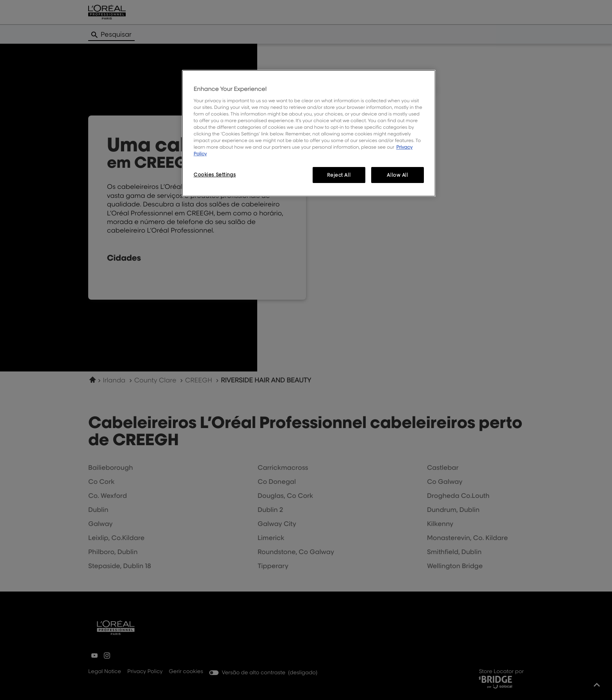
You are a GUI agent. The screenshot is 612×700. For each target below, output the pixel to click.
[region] (309, 133)
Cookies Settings (215, 175)
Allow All (397, 175)
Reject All (339, 175)
